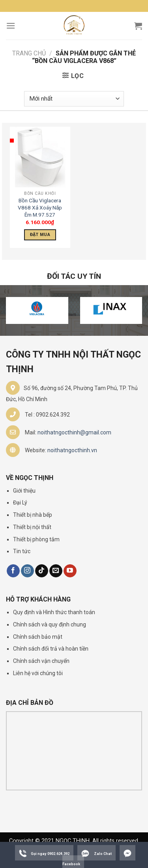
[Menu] (11, 26)
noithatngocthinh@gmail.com (74, 432)
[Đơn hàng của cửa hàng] (74, 99)
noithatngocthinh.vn (72, 450)
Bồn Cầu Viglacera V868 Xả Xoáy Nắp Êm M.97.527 (40, 207)
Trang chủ (29, 53)
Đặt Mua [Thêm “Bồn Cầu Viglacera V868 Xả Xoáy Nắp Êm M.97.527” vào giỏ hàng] (40, 235)
